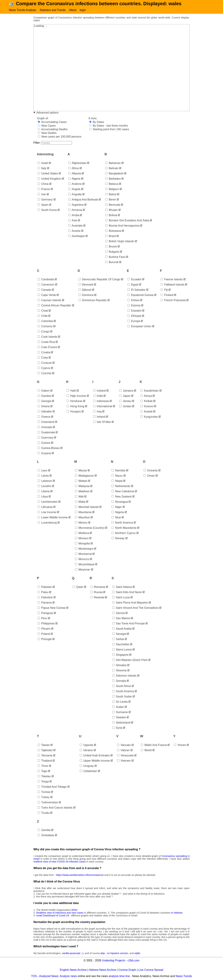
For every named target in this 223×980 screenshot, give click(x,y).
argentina (76, 205)
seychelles (121, 645)
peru (42, 619)
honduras (75, 402)
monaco (82, 539)
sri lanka (120, 702)
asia (73, 221)
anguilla (75, 195)
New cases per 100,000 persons (60, 137)
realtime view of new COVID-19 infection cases (60, 862)
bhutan (111, 210)
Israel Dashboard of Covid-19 (53, 916)
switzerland (121, 723)
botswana (113, 231)
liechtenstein (48, 502)
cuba (43, 358)
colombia (45, 322)
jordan (125, 407)
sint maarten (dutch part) (130, 660)
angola (74, 190)
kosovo (147, 407)
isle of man (102, 422)
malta (80, 502)
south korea (47, 210)
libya (43, 497)
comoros (45, 327)
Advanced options (47, 113)
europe (134, 322)
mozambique (85, 565)
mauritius (82, 518)
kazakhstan (149, 391)
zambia (44, 831)
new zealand (122, 497)
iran (42, 195)
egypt (133, 285)
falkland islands (172, 285)
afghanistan (77, 164)
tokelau (44, 777)
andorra (75, 184)
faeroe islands (172, 280)
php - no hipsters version (114, 954)
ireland (99, 417)
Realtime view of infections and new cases (60, 913)
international (103, 407)
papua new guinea (51, 608)
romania (98, 587)
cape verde (47, 296)
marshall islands (87, 508)
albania (75, 174)
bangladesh (114, 174)
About (73, 10)
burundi (112, 263)
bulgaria (112, 252)
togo (42, 772)
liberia (44, 492)
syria (117, 728)
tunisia (44, 792)
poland (44, 634)
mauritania (83, 513)
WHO (74, 910)
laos (42, 471)
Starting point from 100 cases (109, 130)
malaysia (82, 487)
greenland (46, 422)
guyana (44, 454)
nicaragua (120, 502)
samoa (119, 614)
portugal (45, 640)
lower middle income (53, 518)
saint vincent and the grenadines (135, 608)
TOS (34, 977)
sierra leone (122, 650)
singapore (120, 655)
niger (117, 508)
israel (43, 164)
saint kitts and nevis (127, 593)
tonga (43, 782)
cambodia (46, 280)
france (44, 190)
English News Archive (73, 970)
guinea (44, 443)
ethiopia (134, 317)
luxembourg (47, 523)
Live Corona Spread (151, 970)
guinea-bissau (49, 449)
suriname (120, 713)
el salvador (136, 290)
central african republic (54, 306)
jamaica (126, 391)
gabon (44, 391)
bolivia (111, 216)
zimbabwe (46, 836)
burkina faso (115, 257)
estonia (134, 306)
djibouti (85, 290)
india (98, 396)
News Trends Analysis (23, 10)
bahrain (112, 169)
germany (45, 200)
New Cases (47, 126)
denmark (86, 285)
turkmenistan (48, 803)
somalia (119, 681)
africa (74, 169)
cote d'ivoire (47, 348)
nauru (117, 476)
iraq (97, 412)
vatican (123, 751)
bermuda (113, 205)
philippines (46, 624)
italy (42, 169)
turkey (44, 798)
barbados (113, 179)
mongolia (82, 544)
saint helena (122, 587)
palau (43, 593)
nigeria (118, 513)
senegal (119, 634)
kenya (146, 396)
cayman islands (49, 301)
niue (116, 518)
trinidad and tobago (52, 787)
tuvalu (44, 813)
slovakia (119, 666)
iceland (99, 391)
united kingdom (49, 179)
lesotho (44, 487)
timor (43, 766)
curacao (45, 364)
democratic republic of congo (99, 280)
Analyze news (68, 977)
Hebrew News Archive (103, 970)
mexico (81, 523)
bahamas (113, 164)
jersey (125, 402)
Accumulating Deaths (53, 130)
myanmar (82, 570)
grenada (45, 428)
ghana (44, 407)
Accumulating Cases (52, 123)
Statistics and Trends (53, 10)
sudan (118, 707)
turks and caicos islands (55, 808)
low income (47, 513)
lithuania (45, 508)
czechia (44, 374)
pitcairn (44, 629)
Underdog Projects (114, 961)
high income (76, 396)
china (43, 184)
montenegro (84, 549)
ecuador (134, 280)
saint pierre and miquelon (130, 603)
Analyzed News (49, 977)
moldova (82, 534)
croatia (44, 353)
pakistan (45, 587)
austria (74, 231)
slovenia (120, 671)
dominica (86, 296)
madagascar (84, 476)
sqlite (137, 954)
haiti (71, 391)
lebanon (45, 482)
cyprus (44, 369)
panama (45, 603)
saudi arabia (122, 629)
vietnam (124, 761)
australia (75, 226)
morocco (82, 560)
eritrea (133, 301)
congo (44, 332)
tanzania (45, 756)
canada (44, 290)
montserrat (83, 555)
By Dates (97, 123)
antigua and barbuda (83, 200)
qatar (78, 587)
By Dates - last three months (109, 126)
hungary (74, 412)
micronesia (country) (90, 529)
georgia (44, 402)
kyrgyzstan (149, 417)
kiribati (146, 402)
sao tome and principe (129, 624)
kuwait (146, 412)
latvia (43, 476)
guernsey (45, 438)
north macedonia (124, 529)
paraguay (45, 614)
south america (123, 692)
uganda (86, 746)
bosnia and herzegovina (122, 226)
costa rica (46, 343)
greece (44, 417)
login (83, 10)
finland (167, 296)
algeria (74, 179)
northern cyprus (124, 534)
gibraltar (45, 412)
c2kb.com (133, 961)
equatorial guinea (141, 296)
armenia (75, 210)
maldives (82, 492)
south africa (122, 687)
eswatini (134, 311)
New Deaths (47, 134)
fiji (164, 290)
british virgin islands (120, 242)
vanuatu (124, 746)
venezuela (125, 756)
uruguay (87, 766)
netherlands (121, 487)
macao (81, 471)
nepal (117, 482)
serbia (118, 640)
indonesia (101, 402)
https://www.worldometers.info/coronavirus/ (80, 875)
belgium (112, 190)
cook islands (47, 337)
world (146, 751)
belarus (112, 184)
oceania (151, 471)
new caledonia (123, 492)
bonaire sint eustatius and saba (127, 221)
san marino (121, 619)
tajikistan (45, 751)
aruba (74, 216)
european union (139, 327)
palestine (45, 598)
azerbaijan (77, 237)
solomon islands (124, 676)
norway (118, 539)
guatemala (46, 433)
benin (111, 200)
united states (48, 174)
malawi (81, 482)
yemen (180, 746)
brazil (110, 237)
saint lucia (121, 598)
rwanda (97, 598)
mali (79, 497)
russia (96, 593)
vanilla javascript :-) (73, 954)
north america (122, 523)
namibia (118, 471)
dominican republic (93, 301)
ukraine (86, 751)
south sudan (122, 697)
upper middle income (95, 761)
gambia (44, 396)
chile (43, 317)
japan (125, 396)
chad (43, 311)
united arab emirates (95, 756)
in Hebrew (177, 913)
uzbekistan (89, 772)
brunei (111, 247)
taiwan (44, 746)
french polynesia (173, 301)
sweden (119, 718)
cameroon (46, 285)
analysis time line (119, 977)
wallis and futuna (154, 746)
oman (149, 476)
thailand (45, 761)
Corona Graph (127, 970)
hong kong (76, 407)
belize (111, 195)
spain (43, 205)
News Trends (184, 977)
